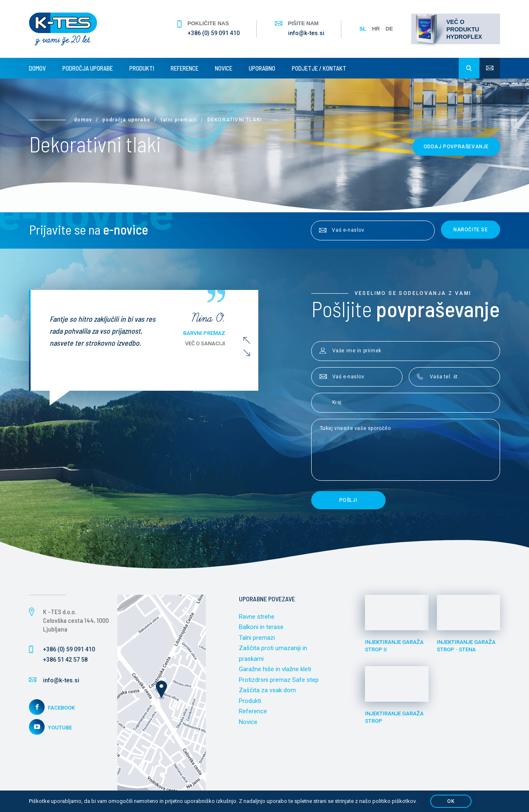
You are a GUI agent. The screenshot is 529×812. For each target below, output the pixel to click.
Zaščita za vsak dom (267, 690)
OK (451, 801)
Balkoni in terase (261, 627)
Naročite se (471, 230)
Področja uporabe (88, 68)
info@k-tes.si (306, 33)
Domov (37, 68)
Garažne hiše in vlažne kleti (275, 669)
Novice (224, 68)
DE (389, 29)
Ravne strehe (257, 617)
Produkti (142, 68)
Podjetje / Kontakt (319, 68)
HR (376, 29)
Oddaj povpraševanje (456, 147)
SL (363, 29)
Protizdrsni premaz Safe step (279, 680)
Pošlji (348, 500)
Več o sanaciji (211, 343)
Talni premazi (179, 120)
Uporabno (262, 68)
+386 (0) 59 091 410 (214, 33)
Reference (185, 68)
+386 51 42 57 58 (65, 660)
